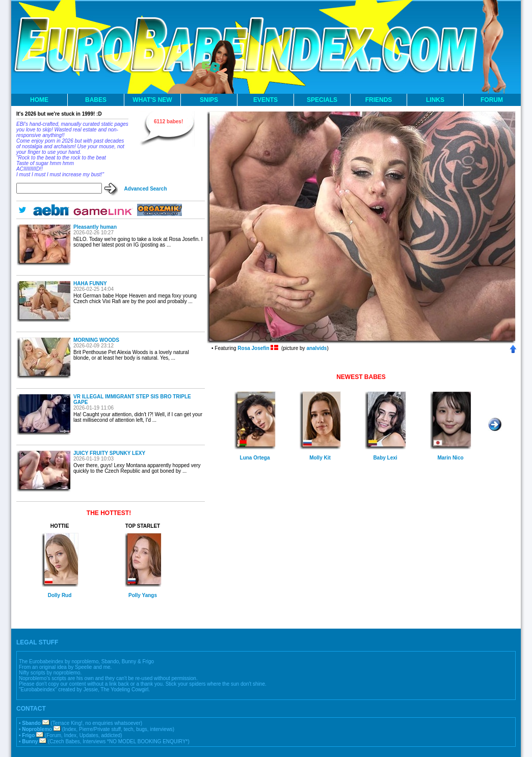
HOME (39, 100)
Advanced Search (146, 189)
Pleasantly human (95, 227)
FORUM (492, 100)
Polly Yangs (143, 595)
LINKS (435, 100)
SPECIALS (322, 100)
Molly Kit (320, 458)
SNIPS (209, 100)
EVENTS (265, 100)
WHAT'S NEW (152, 100)
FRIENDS (379, 100)
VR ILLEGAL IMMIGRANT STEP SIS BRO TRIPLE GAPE (132, 399)
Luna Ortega (255, 458)
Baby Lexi (385, 458)
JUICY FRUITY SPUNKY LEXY (109, 453)
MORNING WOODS (96, 340)
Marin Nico (450, 458)
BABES (96, 100)
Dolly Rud (60, 595)
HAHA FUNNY (90, 283)
